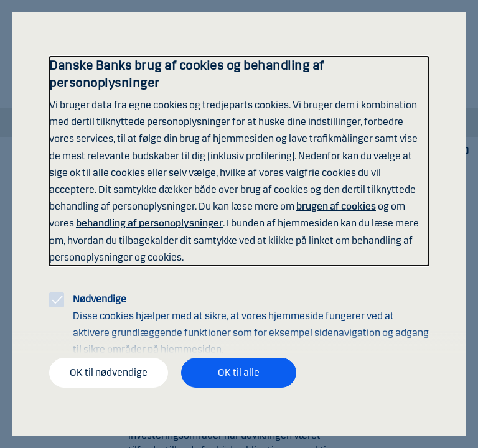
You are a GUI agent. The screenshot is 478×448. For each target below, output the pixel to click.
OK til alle (239, 372)
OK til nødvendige (109, 372)
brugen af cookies (336, 206)
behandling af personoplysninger (149, 223)
